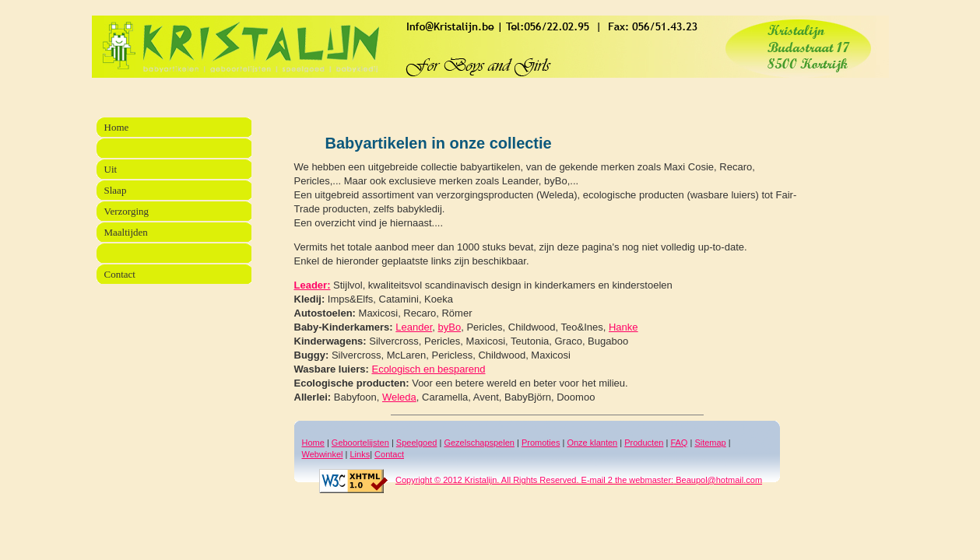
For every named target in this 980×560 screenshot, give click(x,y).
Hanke (623, 327)
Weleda (399, 397)
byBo (450, 327)
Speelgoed (417, 443)
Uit (111, 169)
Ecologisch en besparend (428, 369)
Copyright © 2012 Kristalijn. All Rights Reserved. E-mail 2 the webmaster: (496, 480)
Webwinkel (323, 454)
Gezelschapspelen (479, 443)
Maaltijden (126, 232)
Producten (644, 443)
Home (313, 443)
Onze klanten (592, 443)
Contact (389, 454)
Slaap (116, 190)
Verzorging (127, 211)
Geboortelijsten (360, 443)
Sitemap (710, 443)
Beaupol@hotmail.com (718, 480)
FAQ (679, 443)
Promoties (541, 443)
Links (360, 454)
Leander (414, 327)
